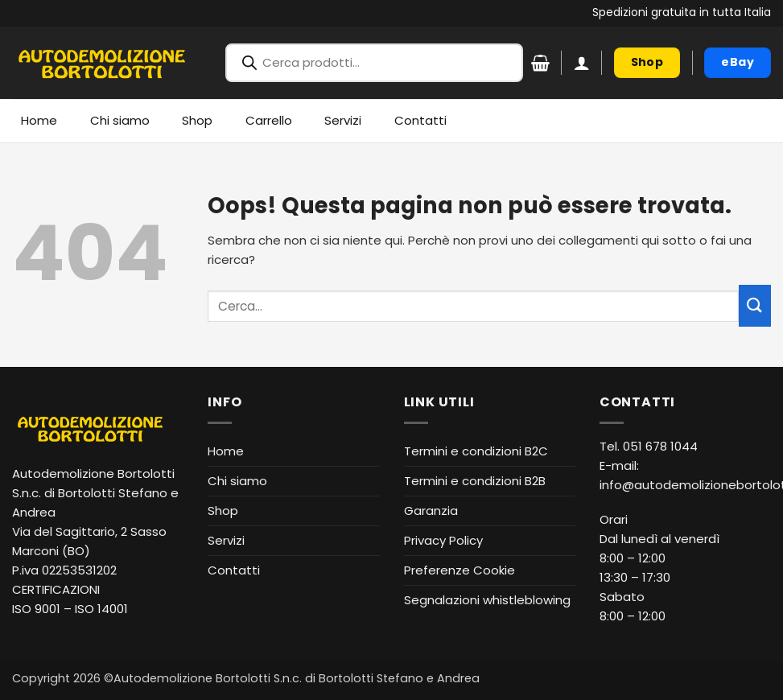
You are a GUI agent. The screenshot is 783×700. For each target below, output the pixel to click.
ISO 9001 (36, 609)
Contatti (420, 120)
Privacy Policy (443, 540)
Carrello (269, 120)
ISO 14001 (101, 609)
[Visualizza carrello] (540, 63)
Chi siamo (120, 120)
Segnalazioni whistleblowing (487, 600)
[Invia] (755, 305)
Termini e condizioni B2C (476, 451)
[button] (582, 63)
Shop (197, 120)
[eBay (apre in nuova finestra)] (738, 63)
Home (39, 120)
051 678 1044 (660, 446)
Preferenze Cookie (459, 570)
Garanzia (431, 511)
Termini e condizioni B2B (475, 481)
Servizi (343, 120)
